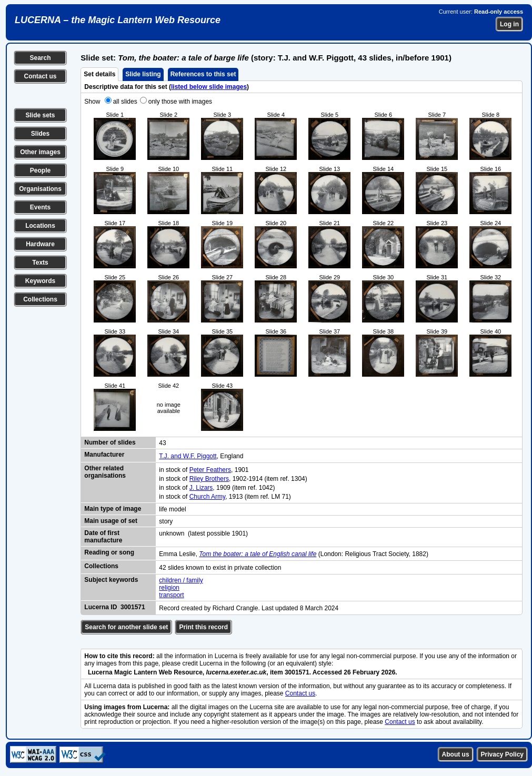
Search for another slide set (126, 627)
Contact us (40, 76)
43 (162, 443)
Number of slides (110, 442)
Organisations (40, 189)
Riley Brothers (209, 479)
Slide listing (143, 74)
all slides (125, 102)
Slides (40, 134)
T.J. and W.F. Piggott (188, 456)
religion (169, 588)
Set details (99, 74)
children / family (181, 580)
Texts (40, 263)
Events (40, 207)
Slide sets (40, 115)
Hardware (40, 244)
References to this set (203, 74)
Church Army (207, 497)
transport (171, 595)
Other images (40, 152)
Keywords (40, 281)
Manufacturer (104, 455)
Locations (40, 226)
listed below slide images (209, 87)
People (40, 170)
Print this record (203, 627)
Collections (40, 299)
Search (40, 58)
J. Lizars (201, 488)
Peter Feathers (210, 470)
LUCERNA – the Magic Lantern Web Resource (118, 20)
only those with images (180, 102)
